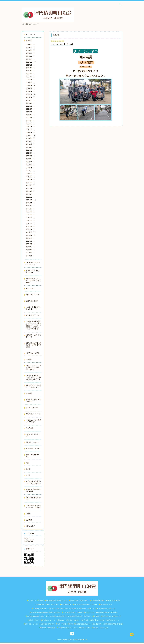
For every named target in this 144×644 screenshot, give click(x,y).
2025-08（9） (31, 71)
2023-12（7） (31, 130)
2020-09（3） (31, 241)
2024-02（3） (31, 124)
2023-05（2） (31, 150)
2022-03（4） (31, 191)
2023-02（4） (31, 159)
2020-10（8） (31, 238)
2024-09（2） (31, 103)
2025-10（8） (31, 65)
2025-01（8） (31, 91)
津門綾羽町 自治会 (67, 639)
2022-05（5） (31, 185)
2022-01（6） (31, 197)
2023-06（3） (31, 147)
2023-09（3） (31, 138)
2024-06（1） (31, 112)
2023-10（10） (31, 135)
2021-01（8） (31, 229)
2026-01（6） (31, 56)
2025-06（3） (31, 77)
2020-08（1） (31, 244)
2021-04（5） (31, 221)
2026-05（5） (31, 44)
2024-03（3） (31, 121)
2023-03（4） (31, 156)
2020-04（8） (31, 256)
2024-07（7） (31, 109)
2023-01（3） (31, 162)
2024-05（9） (31, 115)
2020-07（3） (31, 247)
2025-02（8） (31, 88)
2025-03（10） (31, 86)
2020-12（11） (31, 232)
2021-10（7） (31, 206)
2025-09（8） (31, 68)
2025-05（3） (31, 80)
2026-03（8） (31, 50)
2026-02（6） (31, 53)
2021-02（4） (31, 226)
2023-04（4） (31, 153)
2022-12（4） (31, 165)
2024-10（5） (31, 100)
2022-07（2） (31, 179)
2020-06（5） (31, 250)
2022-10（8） (31, 171)
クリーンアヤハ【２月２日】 (62, 44)
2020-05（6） (31, 253)
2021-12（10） (31, 200)
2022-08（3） (31, 176)
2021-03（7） (31, 223)
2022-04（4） (31, 188)
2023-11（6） (31, 132)
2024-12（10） (31, 94)
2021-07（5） (31, 215)
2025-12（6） (31, 59)
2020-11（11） (31, 235)
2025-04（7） (31, 83)
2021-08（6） (31, 212)
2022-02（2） (31, 194)
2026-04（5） (31, 47)
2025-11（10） (31, 62)
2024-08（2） (31, 106)
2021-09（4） (31, 209)
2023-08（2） (31, 141)
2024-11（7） (31, 97)
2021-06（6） (31, 218)
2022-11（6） (31, 168)
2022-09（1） (31, 174)
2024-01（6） (31, 127)
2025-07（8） (31, 74)
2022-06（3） (31, 182)
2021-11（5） (31, 203)
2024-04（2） (31, 118)
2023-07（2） (31, 144)
